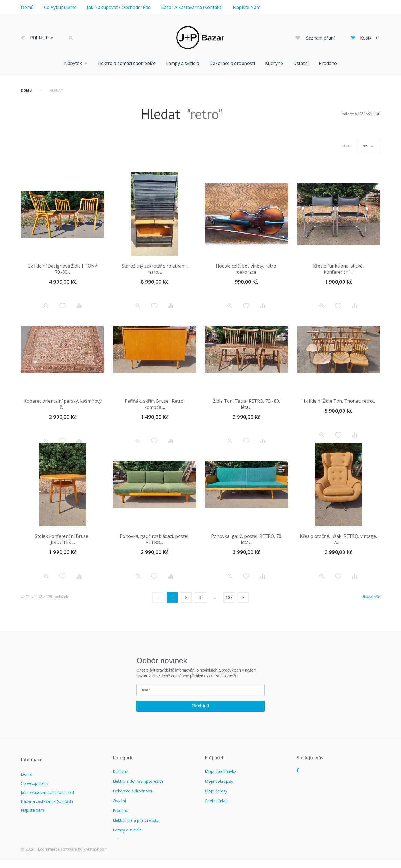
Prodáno (328, 63)
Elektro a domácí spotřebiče (127, 63)
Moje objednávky (220, 771)
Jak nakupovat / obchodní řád (119, 7)
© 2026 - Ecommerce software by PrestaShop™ (64, 857)
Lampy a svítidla (183, 63)
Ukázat (345, 146)
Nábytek (73, 63)
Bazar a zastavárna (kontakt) (192, 7)
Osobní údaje (217, 801)
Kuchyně (274, 63)
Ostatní (301, 63)
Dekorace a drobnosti (232, 63)
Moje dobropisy (219, 781)
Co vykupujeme (60, 7)
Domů (27, 7)
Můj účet (214, 758)
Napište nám (247, 7)
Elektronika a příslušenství (136, 820)
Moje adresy (216, 791)
